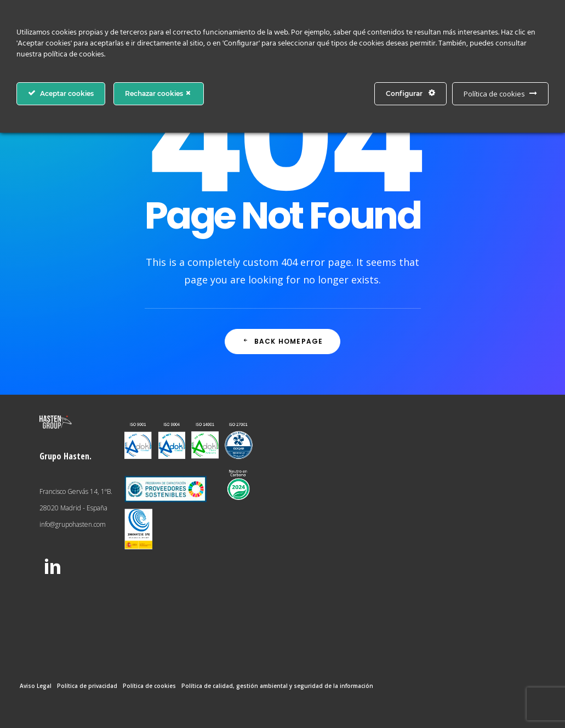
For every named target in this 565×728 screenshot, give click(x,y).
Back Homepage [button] (283, 341)
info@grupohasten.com (73, 524)
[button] (53, 574)
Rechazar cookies (159, 93)
